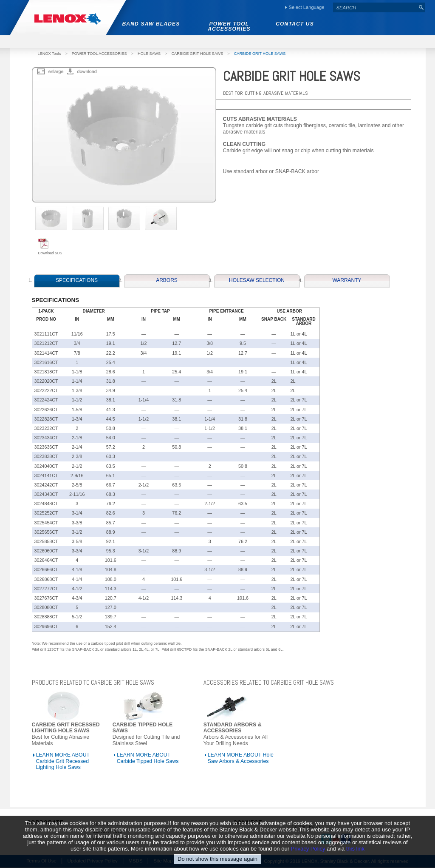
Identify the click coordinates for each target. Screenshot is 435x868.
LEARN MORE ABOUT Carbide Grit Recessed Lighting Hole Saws (63, 761)
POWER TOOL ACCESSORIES (99, 54)
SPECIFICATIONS (77, 280)
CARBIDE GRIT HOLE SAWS (197, 54)
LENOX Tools (49, 54)
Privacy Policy (308, 849)
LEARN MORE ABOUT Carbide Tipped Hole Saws (148, 758)
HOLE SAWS (149, 54)
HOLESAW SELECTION (257, 280)
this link (355, 849)
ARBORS (167, 280)
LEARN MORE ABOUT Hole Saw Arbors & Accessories (241, 758)
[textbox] (375, 7)
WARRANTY (347, 280)
